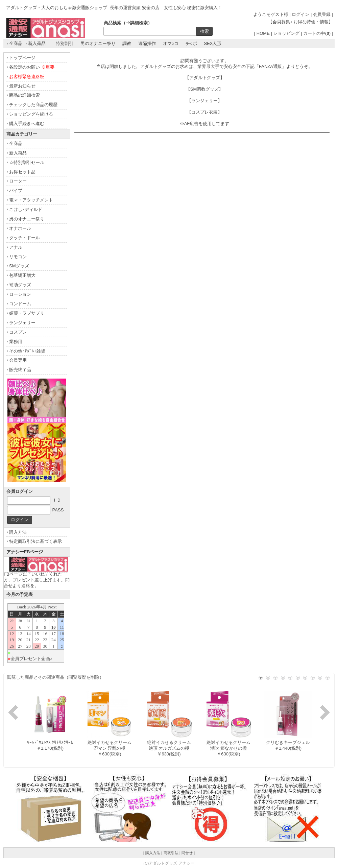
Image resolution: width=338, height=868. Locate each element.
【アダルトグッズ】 (205, 78)
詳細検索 (139, 23)
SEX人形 (213, 43)
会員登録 (322, 14)
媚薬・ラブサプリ (27, 313)
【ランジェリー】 (204, 101)
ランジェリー (22, 323)
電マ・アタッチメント (31, 200)
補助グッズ (20, 285)
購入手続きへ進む (27, 124)
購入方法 (18, 532)
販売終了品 (20, 370)
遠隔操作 (147, 43)
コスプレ (18, 332)
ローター (18, 181)
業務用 (16, 342)
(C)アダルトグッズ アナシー (169, 863)
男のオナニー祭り (98, 43)
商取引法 (171, 853)
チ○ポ (191, 43)
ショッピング (286, 33)
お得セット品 (22, 172)
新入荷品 (37, 43)
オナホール (20, 228)
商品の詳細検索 (25, 95)
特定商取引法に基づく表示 (35, 541)
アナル (16, 247)
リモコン (18, 257)
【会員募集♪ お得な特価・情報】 (300, 22)
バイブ (16, 190)
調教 (127, 43)
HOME (263, 33)
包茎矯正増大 (22, 275)
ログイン (300, 14)
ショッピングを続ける (31, 114)
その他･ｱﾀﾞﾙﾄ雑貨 (27, 351)
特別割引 (65, 43)
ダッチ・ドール (25, 238)
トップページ (22, 58)
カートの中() (317, 33)
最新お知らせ (22, 86)
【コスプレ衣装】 (204, 112)
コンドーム (20, 304)
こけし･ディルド (26, 209)
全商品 (16, 43)
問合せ (187, 853)
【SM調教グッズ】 (205, 89)
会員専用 (18, 360)
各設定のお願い (32, 67)
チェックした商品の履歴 (33, 105)
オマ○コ (171, 43)
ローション (20, 294)
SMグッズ (19, 266)
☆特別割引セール (27, 162)
